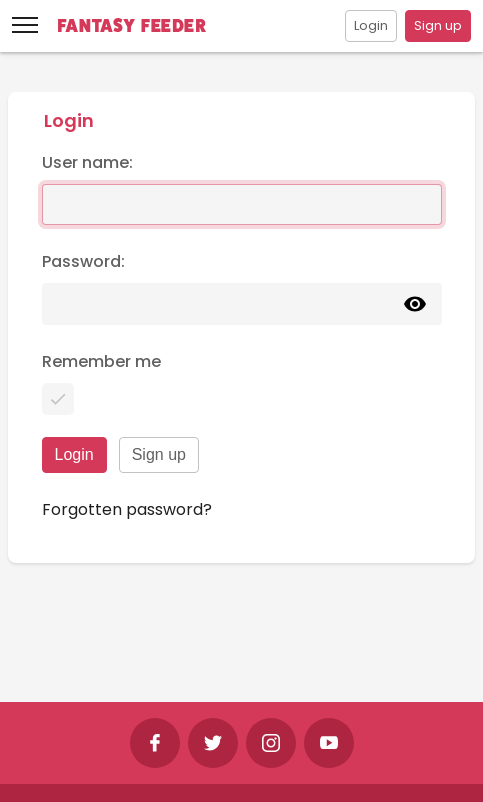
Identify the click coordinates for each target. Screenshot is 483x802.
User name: (87, 162)
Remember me (101, 361)
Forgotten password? (127, 509)
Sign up (438, 25)
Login (371, 25)
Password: (83, 261)
